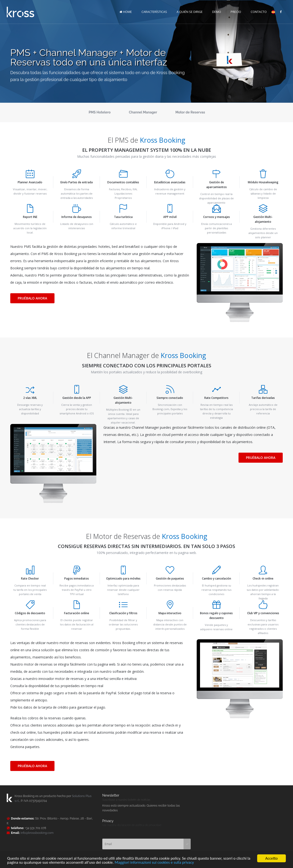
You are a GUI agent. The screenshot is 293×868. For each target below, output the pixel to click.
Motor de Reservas (190, 113)
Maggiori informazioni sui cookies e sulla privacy (154, 863)
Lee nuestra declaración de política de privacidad (132, 825)
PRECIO (236, 12)
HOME (126, 12)
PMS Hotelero (100, 113)
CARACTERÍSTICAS (154, 12)
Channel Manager (143, 113)
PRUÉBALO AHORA (32, 298)
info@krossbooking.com (37, 833)
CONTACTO (259, 12)
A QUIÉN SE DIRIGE (190, 12)
